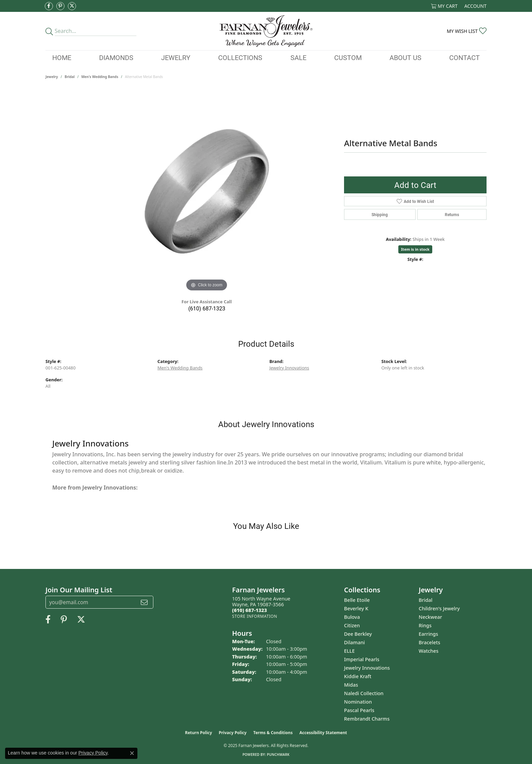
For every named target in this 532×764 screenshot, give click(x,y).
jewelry (52, 77)
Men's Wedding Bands (100, 77)
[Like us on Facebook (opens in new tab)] (49, 6)
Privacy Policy (233, 733)
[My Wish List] (467, 31)
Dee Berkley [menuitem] (358, 634)
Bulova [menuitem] (352, 617)
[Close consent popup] (132, 753)
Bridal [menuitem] (425, 600)
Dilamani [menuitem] (354, 642)
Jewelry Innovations (289, 368)
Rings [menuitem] (425, 625)
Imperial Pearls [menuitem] (362, 659)
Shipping (380, 214)
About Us (405, 57)
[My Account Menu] (476, 6)
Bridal (70, 77)
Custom (348, 57)
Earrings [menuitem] (428, 634)
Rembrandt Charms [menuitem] (367, 719)
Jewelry (176, 57)
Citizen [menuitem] (352, 625)
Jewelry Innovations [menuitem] (367, 668)
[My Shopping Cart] (444, 6)
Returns (452, 214)
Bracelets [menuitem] (429, 642)
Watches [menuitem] (429, 651)
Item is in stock (415, 249)
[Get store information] (255, 616)
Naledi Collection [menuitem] (364, 693)
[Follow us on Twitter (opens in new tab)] (72, 6)
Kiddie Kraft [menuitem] (358, 676)
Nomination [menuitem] (358, 702)
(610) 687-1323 (207, 308)
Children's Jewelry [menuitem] (439, 608)
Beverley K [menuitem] (356, 608)
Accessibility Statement (323, 733)
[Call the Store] (250, 610)
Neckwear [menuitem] (430, 617)
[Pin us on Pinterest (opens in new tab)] (60, 6)
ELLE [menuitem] (349, 651)
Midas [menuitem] (351, 685)
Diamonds (116, 57)
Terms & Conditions (273, 733)
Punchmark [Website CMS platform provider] (278, 755)
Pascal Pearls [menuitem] (359, 710)
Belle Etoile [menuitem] (357, 600)
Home (62, 57)
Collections (240, 57)
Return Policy (198, 733)
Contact (464, 57)
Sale (298, 57)
